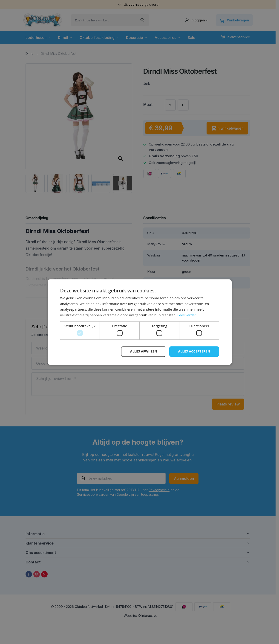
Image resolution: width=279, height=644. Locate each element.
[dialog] (139, 322)
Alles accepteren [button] (194, 351)
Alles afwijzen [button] (144, 351)
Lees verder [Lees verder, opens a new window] (187, 315)
